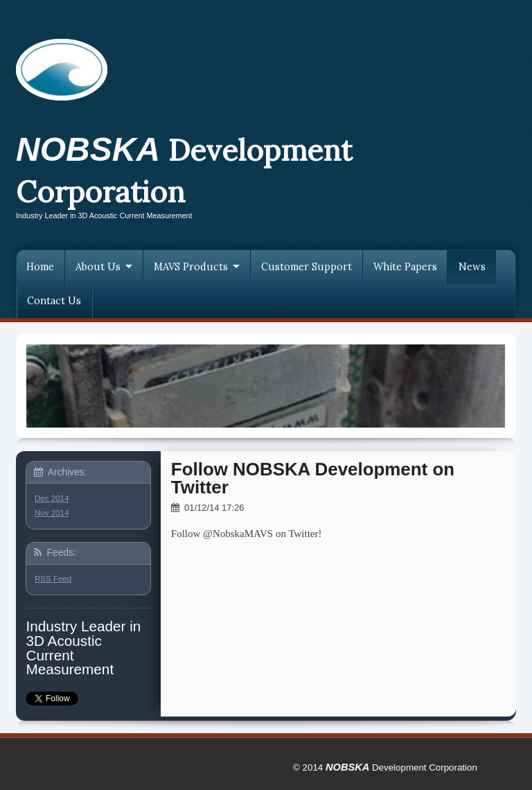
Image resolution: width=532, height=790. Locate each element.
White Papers (405, 267)
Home (40, 267)
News (472, 267)
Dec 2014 (52, 498)
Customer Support (307, 267)
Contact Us (54, 301)
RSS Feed (53, 579)
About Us (98, 267)
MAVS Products (191, 267)
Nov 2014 (52, 513)
